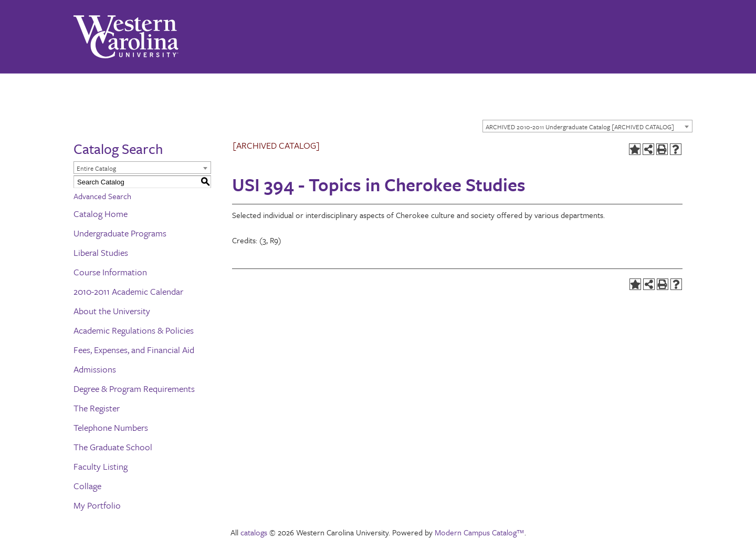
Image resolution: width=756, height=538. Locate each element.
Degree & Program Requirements (134, 389)
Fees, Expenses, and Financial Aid (134, 350)
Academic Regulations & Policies (134, 330)
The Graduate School (113, 447)
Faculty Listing (101, 466)
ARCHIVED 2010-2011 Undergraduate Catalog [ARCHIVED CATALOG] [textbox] (580, 127)
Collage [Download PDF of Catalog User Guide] (87, 486)
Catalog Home (101, 214)
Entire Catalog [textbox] (96, 168)
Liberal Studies (101, 252)
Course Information (110, 272)
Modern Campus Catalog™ (480, 532)
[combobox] (587, 126)
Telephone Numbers (111, 427)
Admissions (95, 369)
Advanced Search (102, 196)
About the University (112, 311)
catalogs (254, 532)
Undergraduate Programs (120, 233)
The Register (97, 408)
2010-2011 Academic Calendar (128, 291)
